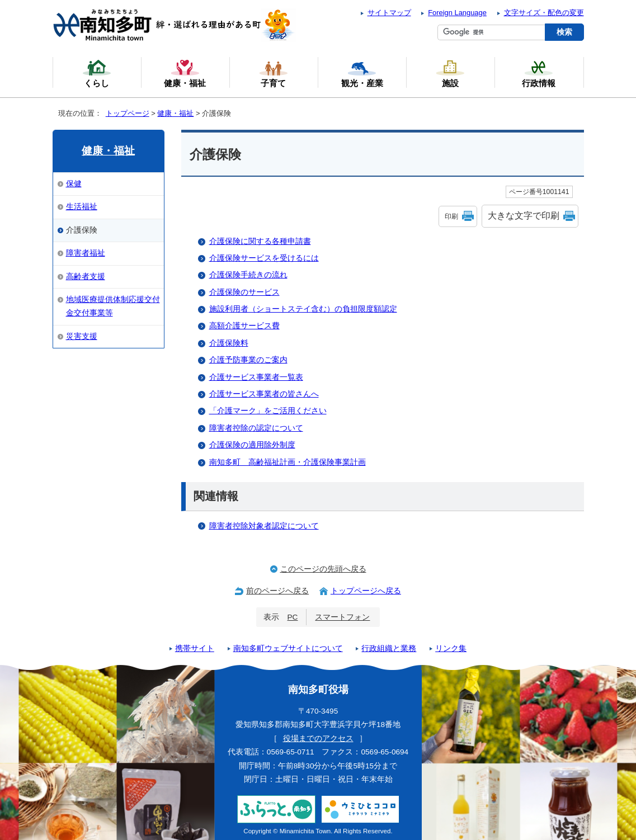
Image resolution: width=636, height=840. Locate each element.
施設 (450, 73)
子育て (274, 73)
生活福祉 (82, 207)
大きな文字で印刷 (524, 216)
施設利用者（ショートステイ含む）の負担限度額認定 (303, 309)
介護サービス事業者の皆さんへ (264, 394)
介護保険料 (229, 343)
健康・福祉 (175, 113)
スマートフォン (342, 617)
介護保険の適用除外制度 (252, 445)
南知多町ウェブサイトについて (288, 648)
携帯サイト (195, 648)
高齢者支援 (86, 277)
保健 (74, 184)
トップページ (128, 113)
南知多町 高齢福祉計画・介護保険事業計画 (288, 462)
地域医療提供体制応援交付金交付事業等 (113, 306)
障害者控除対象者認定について (264, 526)
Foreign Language (457, 13)
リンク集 (451, 648)
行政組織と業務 (389, 648)
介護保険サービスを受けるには (264, 258)
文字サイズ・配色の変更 (544, 13)
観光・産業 (362, 73)
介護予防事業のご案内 (248, 360)
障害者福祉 (86, 253)
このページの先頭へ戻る (323, 569)
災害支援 (82, 336)
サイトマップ (389, 13)
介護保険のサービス (244, 292)
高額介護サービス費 (244, 326)
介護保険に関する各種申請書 (260, 241)
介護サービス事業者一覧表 (256, 377)
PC (293, 617)
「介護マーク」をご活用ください (268, 411)
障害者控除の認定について (256, 428)
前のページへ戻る (277, 591)
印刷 (451, 216)
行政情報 (539, 73)
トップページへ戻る (366, 591)
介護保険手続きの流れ (248, 275)
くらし (97, 73)
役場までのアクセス (318, 738)
